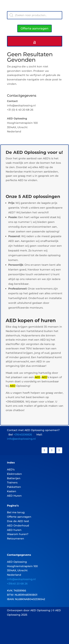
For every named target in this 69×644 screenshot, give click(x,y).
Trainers (12, 482)
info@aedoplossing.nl (21, 439)
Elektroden (14, 474)
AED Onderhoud (18, 526)
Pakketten (14, 487)
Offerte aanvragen (34, 28)
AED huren (14, 530)
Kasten (12, 491)
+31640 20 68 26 (17, 584)
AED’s (11, 469)
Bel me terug (16, 512)
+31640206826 (23, 435)
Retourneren (16, 539)
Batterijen (14, 478)
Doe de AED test (18, 521)
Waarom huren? (18, 534)
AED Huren (14, 496)
